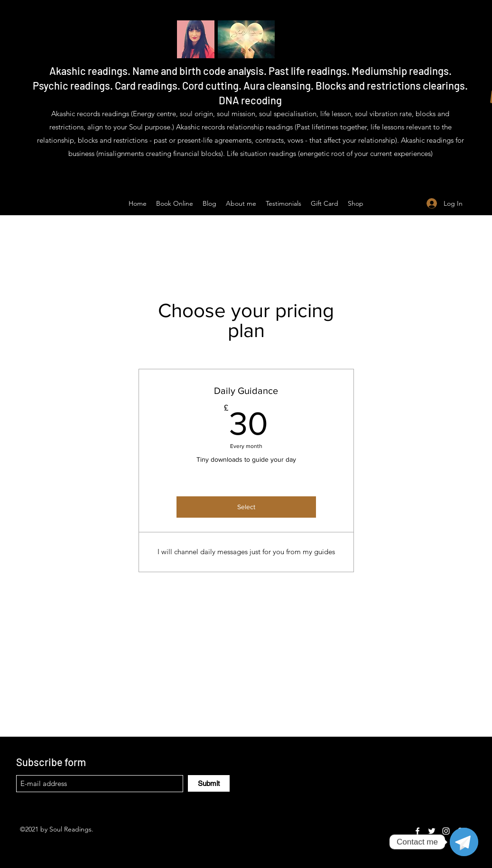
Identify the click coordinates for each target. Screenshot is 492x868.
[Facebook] (418, 831)
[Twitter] (432, 831)
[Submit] (209, 783)
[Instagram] (446, 831)
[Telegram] (464, 842)
